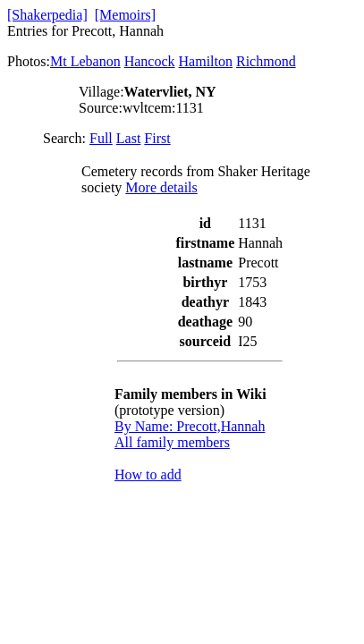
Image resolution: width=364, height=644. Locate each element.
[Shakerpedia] (47, 15)
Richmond (266, 61)
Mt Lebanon (85, 61)
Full (101, 138)
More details (161, 187)
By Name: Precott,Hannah (190, 426)
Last (129, 138)
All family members (172, 442)
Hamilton (206, 61)
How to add (148, 475)
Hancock (150, 61)
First (157, 138)
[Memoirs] (125, 15)
